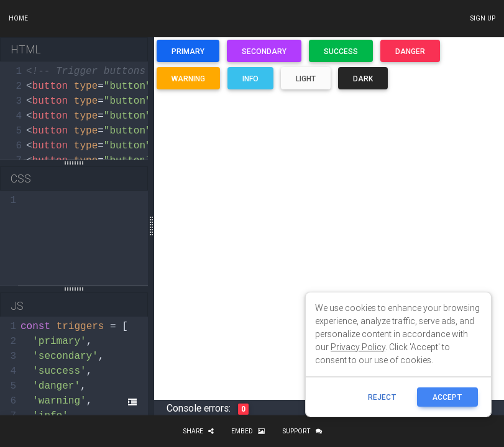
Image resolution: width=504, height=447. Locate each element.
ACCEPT (447, 397)
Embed (248, 431)
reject (382, 397)
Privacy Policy (358, 347)
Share (198, 431)
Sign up (483, 18)
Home (18, 18)
